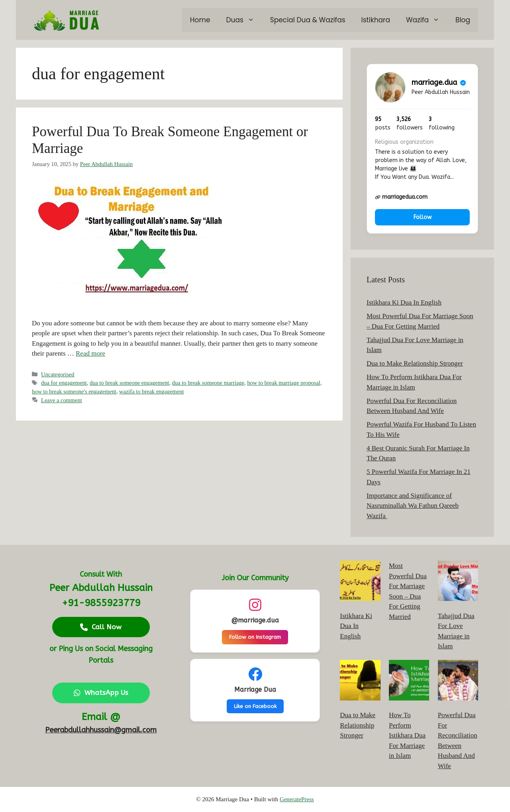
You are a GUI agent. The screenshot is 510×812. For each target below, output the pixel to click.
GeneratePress (297, 799)
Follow (423, 217)
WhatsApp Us (101, 693)
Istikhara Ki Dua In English (404, 302)
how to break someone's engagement (74, 391)
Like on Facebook (255, 706)
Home (200, 20)
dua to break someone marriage (208, 383)
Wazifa (427, 20)
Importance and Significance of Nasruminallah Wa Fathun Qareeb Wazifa (413, 506)
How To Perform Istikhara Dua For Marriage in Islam (407, 735)
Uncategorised (58, 374)
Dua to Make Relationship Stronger (415, 363)
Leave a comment (62, 400)
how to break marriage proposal (284, 383)
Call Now (101, 627)
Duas (244, 20)
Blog (463, 20)
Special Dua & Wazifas (308, 20)
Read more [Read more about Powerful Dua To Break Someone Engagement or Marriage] (90, 353)
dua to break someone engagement (129, 383)
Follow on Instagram (255, 637)
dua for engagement (64, 383)
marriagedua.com (401, 197)
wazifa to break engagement (151, 391)
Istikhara (376, 20)
